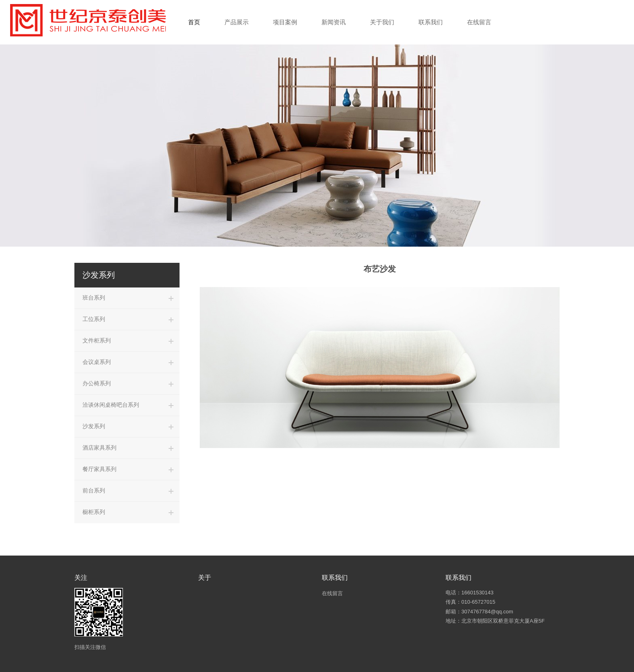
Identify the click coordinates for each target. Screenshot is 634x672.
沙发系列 (94, 426)
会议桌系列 (97, 362)
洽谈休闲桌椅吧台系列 (111, 405)
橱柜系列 (94, 512)
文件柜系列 (97, 340)
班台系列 (94, 298)
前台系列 (94, 490)
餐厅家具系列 (99, 469)
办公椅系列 (97, 383)
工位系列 (94, 319)
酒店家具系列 (99, 448)
